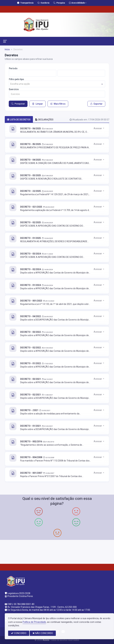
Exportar (96, 104)
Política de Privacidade (34, 622)
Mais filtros (58, 104)
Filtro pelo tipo (16, 79)
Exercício (14, 89)
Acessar (99, 128)
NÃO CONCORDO (43, 633)
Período (13, 68)
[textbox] (57, 84)
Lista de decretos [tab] (19, 120)
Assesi (46, 640)
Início (7, 49)
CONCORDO (19, 633)
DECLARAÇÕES (44, 120)
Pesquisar (18, 104)
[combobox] (57, 84)
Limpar (38, 104)
